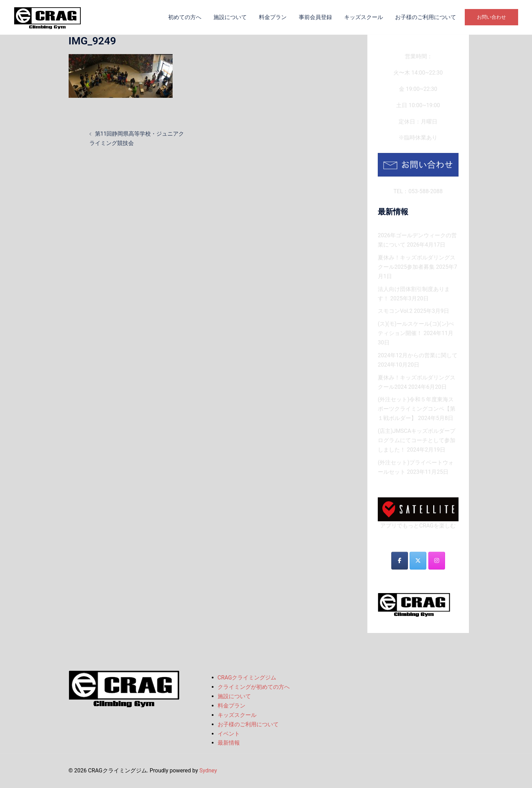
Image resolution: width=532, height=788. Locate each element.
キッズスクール (364, 17)
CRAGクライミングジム (247, 678)
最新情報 (229, 743)
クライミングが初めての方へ (254, 687)
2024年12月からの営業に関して (418, 355)
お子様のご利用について (426, 17)
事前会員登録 (315, 17)
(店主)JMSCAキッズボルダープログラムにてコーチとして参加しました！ (417, 440)
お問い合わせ (491, 17)
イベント (229, 734)
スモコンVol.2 (395, 311)
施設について (230, 17)
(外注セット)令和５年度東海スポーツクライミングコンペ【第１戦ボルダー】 (417, 409)
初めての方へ (185, 17)
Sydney (208, 770)
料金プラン (273, 17)
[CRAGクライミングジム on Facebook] (400, 561)
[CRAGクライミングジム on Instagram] (437, 561)
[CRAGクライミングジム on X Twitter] (418, 561)
